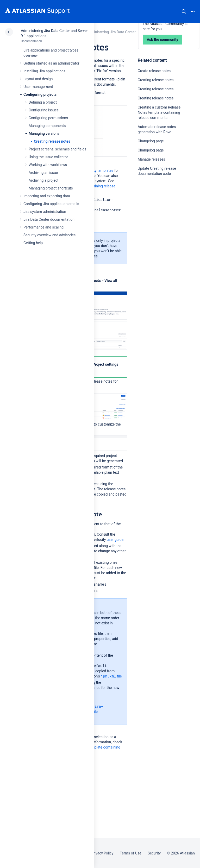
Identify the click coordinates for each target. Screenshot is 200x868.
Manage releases (151, 159)
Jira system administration (45, 212)
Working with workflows (48, 165)
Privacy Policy (102, 853)
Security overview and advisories (49, 235)
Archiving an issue (43, 173)
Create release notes (154, 71)
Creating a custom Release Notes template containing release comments (159, 112)
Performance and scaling (43, 227)
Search (184, 11)
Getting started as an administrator (51, 63)
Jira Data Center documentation (49, 219)
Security (154, 853)
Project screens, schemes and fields (57, 149)
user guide (115, 540)
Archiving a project (43, 180)
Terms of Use (130, 853)
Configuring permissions (48, 118)
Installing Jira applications (44, 71)
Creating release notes (52, 141)
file (111, 676)
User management (38, 87)
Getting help (33, 243)
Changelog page (151, 141)
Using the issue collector (48, 157)
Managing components (47, 126)
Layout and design (38, 79)
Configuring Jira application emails (51, 204)
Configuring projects (40, 94)
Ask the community (156, 225)
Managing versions (44, 134)
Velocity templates (99, 170)
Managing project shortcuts (51, 188)
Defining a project (43, 102)
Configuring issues (44, 110)
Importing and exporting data (47, 196)
